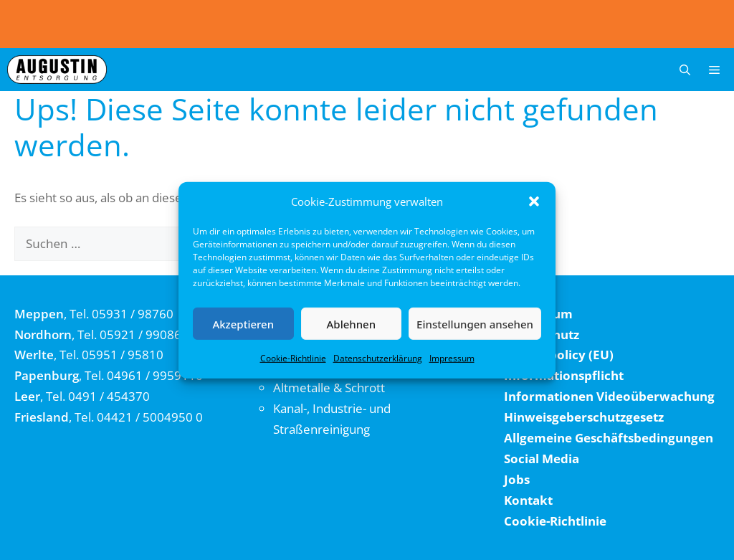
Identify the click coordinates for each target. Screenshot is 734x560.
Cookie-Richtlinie (293, 358)
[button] (534, 201)
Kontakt (528, 500)
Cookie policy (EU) (559, 355)
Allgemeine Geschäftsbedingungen (609, 438)
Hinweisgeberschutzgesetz (584, 417)
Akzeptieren (243, 323)
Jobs (517, 479)
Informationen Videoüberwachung (609, 396)
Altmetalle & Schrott (329, 388)
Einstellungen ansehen (475, 323)
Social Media (542, 459)
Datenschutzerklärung (378, 358)
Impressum (452, 358)
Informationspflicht (564, 375)
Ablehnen (352, 323)
